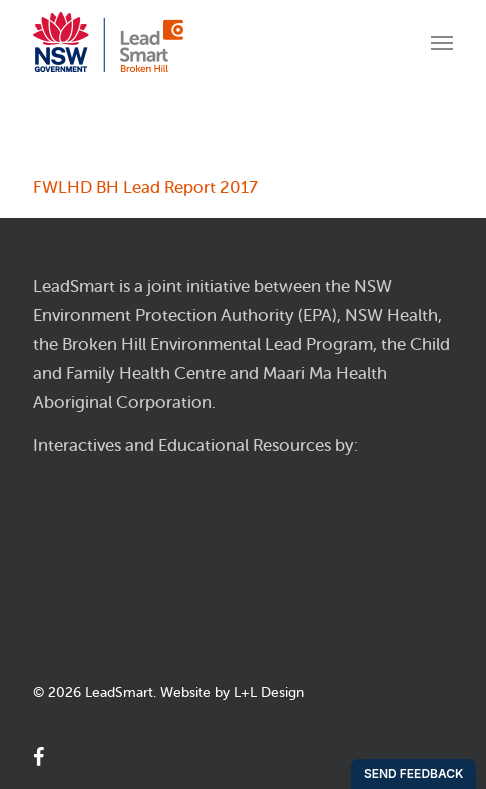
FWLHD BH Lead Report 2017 (145, 187)
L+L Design (269, 692)
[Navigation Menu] (442, 42)
